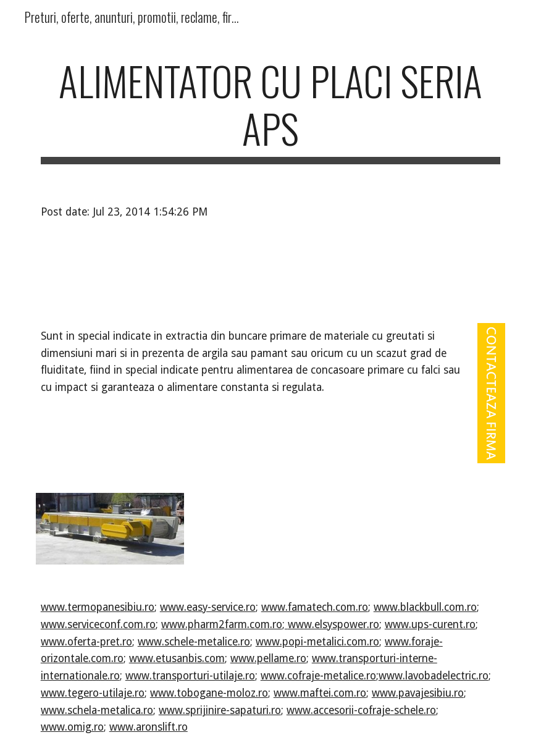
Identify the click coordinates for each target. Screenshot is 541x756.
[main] (271, 111)
